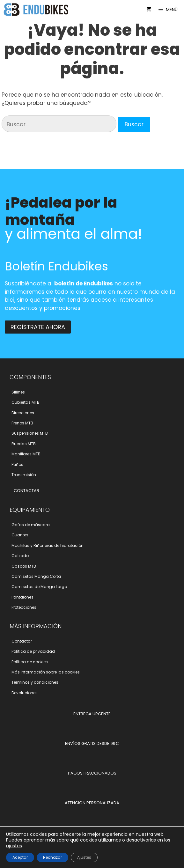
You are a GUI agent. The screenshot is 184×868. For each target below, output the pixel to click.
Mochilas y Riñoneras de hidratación (48, 545)
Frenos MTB (22, 423)
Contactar (22, 641)
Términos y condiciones (35, 682)
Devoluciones (25, 693)
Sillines (18, 392)
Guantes (20, 535)
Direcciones (23, 413)
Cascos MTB (24, 566)
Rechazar (52, 857)
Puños (17, 464)
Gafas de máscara (31, 525)
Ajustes (84, 857)
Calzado (20, 556)
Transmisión (24, 475)
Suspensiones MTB (30, 433)
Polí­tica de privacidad (33, 651)
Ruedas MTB (24, 444)
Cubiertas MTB (26, 402)
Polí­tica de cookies (30, 662)
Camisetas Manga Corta (36, 576)
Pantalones (22, 597)
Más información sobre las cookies (46, 672)
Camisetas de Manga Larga (39, 587)
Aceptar (20, 857)
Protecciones (24, 607)
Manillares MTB (26, 454)
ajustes (14, 846)
